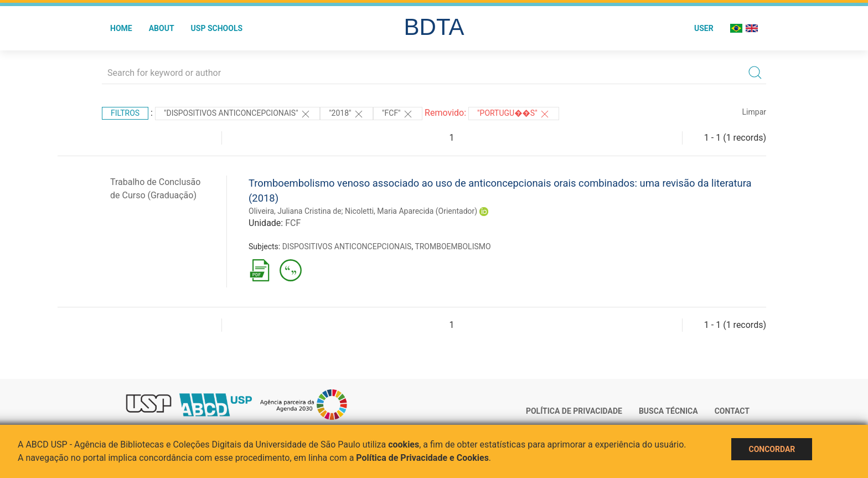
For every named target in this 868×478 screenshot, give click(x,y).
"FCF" (398, 114)
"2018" (347, 114)
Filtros (125, 113)
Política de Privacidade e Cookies (422, 458)
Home (121, 28)
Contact (732, 411)
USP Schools (217, 28)
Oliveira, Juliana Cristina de (295, 211)
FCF (293, 223)
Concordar (772, 449)
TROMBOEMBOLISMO (453, 246)
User (704, 28)
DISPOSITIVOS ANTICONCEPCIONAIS (347, 246)
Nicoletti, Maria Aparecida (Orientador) (411, 211)
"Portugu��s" (514, 114)
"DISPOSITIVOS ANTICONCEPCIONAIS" (237, 114)
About (162, 28)
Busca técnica (668, 411)
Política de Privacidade (574, 411)
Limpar (754, 112)
